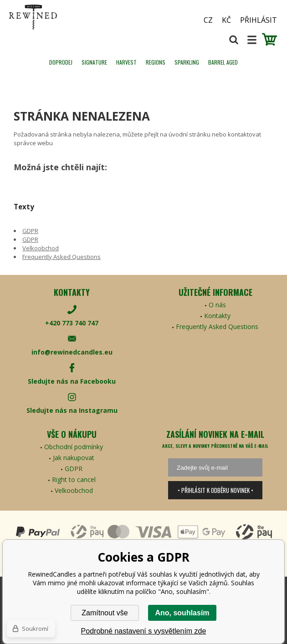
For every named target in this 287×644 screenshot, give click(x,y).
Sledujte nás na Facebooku (72, 381)
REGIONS (156, 62)
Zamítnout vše (105, 613)
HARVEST (126, 62)
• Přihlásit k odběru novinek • (215, 490)
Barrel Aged (223, 62)
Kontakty (217, 316)
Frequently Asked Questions (61, 257)
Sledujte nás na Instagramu (72, 410)
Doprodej (61, 62)
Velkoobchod (41, 248)
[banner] (59, 17)
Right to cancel (74, 479)
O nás (217, 305)
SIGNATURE (94, 62)
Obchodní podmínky (74, 447)
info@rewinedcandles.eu (72, 352)
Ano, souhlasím (182, 613)
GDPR (30, 231)
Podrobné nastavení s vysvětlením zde (144, 631)
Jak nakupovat (74, 458)
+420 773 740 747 (72, 323)
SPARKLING (187, 62)
